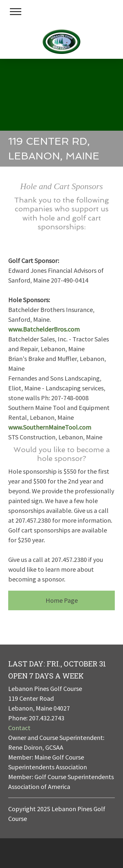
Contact (19, 728)
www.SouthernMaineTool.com (50, 427)
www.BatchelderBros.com (44, 329)
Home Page (62, 600)
